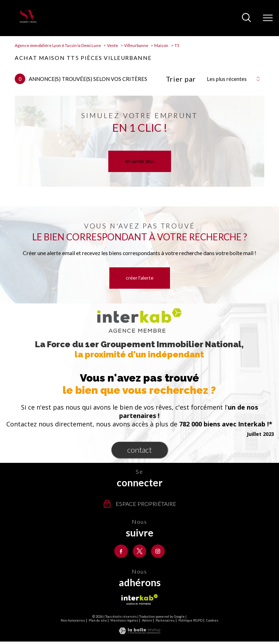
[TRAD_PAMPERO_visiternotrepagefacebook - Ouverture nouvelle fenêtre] (121, 551)
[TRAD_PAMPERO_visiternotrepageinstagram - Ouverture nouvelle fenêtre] (158, 551)
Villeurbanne (136, 45)
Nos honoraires (73, 621)
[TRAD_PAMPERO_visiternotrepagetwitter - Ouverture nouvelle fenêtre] (140, 551)
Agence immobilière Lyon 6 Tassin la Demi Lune (58, 45)
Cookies (212, 621)
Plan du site (98, 621)
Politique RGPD (190, 621)
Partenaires (165, 621)
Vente (113, 45)
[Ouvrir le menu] (268, 18)
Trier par (181, 79)
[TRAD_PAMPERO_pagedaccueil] (28, 22)
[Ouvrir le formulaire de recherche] (246, 18)
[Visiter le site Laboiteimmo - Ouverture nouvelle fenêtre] (139, 633)
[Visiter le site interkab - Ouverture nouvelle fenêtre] (139, 600)
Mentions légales (124, 621)
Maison (161, 45)
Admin (147, 621)
